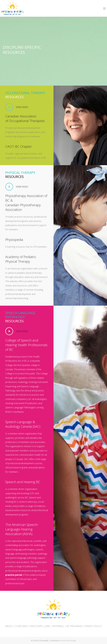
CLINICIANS (21, 626)
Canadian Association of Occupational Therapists (25, 118)
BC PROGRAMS (74, 626)
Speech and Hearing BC (23, 482)
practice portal (14, 575)
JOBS (48, 626)
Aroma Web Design (68, 641)
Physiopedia (14, 240)
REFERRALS (58, 626)
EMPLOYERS (36, 626)
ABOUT (9, 626)
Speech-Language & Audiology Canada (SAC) (23, 424)
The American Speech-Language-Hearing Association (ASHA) (22, 529)
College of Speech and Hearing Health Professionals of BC (26, 345)
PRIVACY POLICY (93, 626)
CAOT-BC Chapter (19, 146)
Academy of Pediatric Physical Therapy (21, 259)
